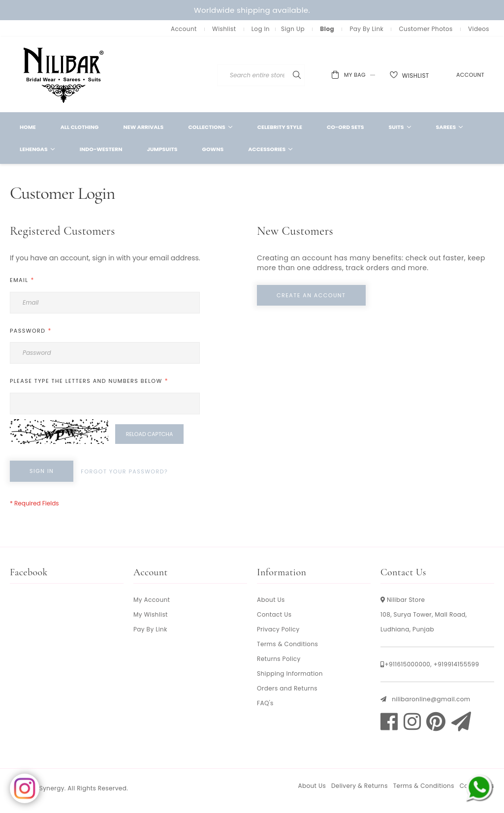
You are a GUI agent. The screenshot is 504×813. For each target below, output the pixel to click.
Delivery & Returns (360, 786)
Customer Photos (425, 29)
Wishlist (224, 29)
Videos (479, 29)
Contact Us (274, 614)
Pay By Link (366, 29)
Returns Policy (279, 659)
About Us (271, 600)
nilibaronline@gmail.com (431, 699)
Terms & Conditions (287, 644)
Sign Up (293, 29)
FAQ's (265, 703)
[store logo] (64, 75)
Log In (261, 29)
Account (184, 29)
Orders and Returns (287, 688)
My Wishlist (151, 614)
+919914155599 (457, 664)
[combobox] (289, 75)
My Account (152, 600)
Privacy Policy (278, 629)
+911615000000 (407, 664)
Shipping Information (290, 673)
